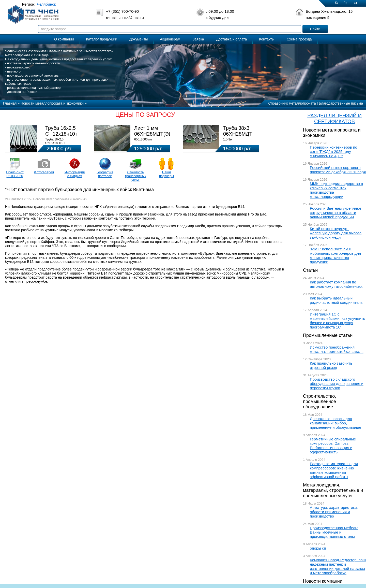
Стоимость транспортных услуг (135, 176)
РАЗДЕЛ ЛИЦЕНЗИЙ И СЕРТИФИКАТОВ (334, 118)
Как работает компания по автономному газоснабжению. (336, 284)
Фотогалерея (44, 172)
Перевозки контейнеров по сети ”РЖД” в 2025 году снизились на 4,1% (333, 152)
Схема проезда (299, 39)
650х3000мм (143, 139)
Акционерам (170, 39)
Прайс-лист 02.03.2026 (15, 174)
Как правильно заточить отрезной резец (331, 365)
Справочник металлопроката (292, 103)
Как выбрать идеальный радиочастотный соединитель (336, 300)
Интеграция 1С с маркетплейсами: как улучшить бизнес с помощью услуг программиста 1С (337, 321)
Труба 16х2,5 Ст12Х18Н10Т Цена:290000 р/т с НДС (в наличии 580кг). (62, 145)
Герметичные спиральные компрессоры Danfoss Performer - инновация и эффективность (333, 446)
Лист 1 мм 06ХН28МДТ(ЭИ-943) (159, 131)
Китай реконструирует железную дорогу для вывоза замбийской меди (336, 233)
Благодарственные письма (341, 103)
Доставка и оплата (232, 39)
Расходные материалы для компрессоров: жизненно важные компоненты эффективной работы (334, 470)
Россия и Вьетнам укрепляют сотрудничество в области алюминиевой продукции (336, 213)
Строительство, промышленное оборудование (319, 401)
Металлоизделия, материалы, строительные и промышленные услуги (333, 490)
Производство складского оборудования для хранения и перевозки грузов (337, 384)
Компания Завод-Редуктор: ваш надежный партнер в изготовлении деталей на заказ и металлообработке (338, 566)
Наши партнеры (166, 174)
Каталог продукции (102, 39)
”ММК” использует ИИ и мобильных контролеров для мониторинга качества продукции (335, 255)
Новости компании (323, 581)
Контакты (267, 39)
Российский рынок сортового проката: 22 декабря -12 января (338, 170)
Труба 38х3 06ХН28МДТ (238, 131)
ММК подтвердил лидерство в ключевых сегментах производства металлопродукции (336, 190)
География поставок (105, 174)
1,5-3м (228, 139)
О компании (64, 39)
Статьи (310, 270)
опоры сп (318, 548)
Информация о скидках (75, 174)
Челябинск (46, 4)
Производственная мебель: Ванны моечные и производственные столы (334, 532)
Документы (139, 39)
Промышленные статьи (328, 335)
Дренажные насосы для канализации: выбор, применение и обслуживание (335, 423)
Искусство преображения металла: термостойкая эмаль (337, 349)
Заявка (198, 39)
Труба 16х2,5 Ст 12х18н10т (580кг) (61, 134)
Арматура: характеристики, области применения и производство (334, 512)
